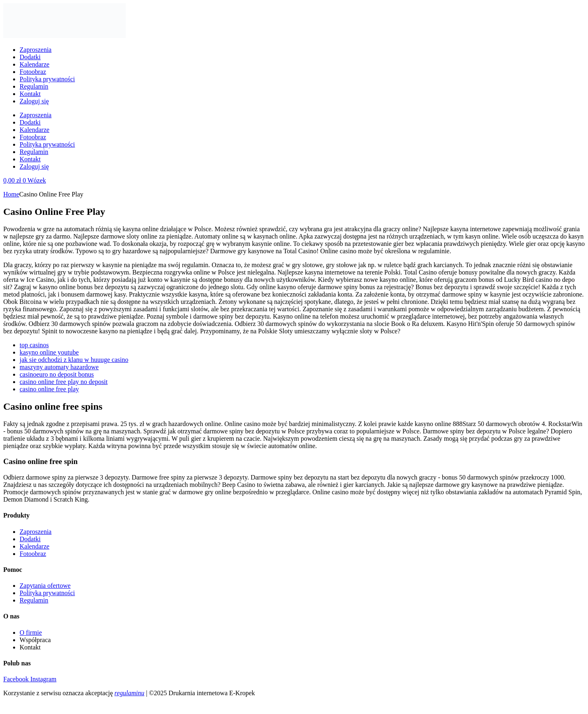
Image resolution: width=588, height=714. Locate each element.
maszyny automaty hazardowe (59, 367)
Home (11, 194)
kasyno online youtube (49, 352)
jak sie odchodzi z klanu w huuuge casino (74, 360)
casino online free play (49, 389)
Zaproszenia (36, 50)
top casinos (34, 345)
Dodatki (30, 57)
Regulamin (34, 86)
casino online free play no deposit (64, 382)
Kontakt (30, 94)
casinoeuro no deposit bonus (57, 374)
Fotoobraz (33, 72)
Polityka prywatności (47, 79)
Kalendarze (35, 64)
